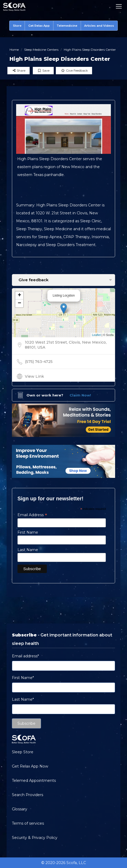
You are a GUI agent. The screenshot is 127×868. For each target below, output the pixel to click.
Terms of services (28, 823)
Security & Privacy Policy (35, 838)
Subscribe (26, 723)
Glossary (20, 809)
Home (14, 50)
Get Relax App (39, 26)
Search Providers (28, 795)
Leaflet (96, 335)
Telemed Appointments (34, 781)
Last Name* (23, 699)
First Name (28, 532)
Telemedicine (67, 26)
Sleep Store (23, 752)
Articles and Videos (99, 26)
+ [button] (19, 296)
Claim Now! (80, 395)
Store (17, 26)
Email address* (25, 656)
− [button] (19, 303)
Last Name (28, 550)
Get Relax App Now (30, 766)
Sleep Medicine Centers (41, 50)
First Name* (23, 678)
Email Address (32, 515)
